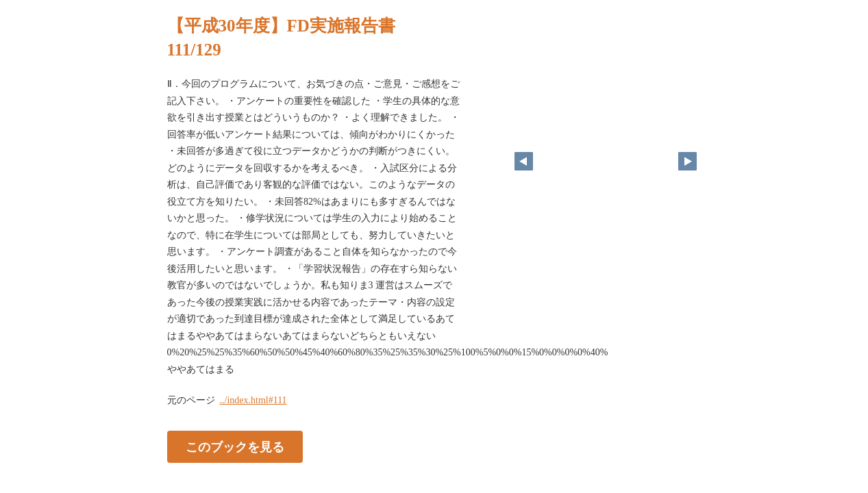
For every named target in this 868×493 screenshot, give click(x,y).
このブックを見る (235, 447)
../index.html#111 (253, 400)
